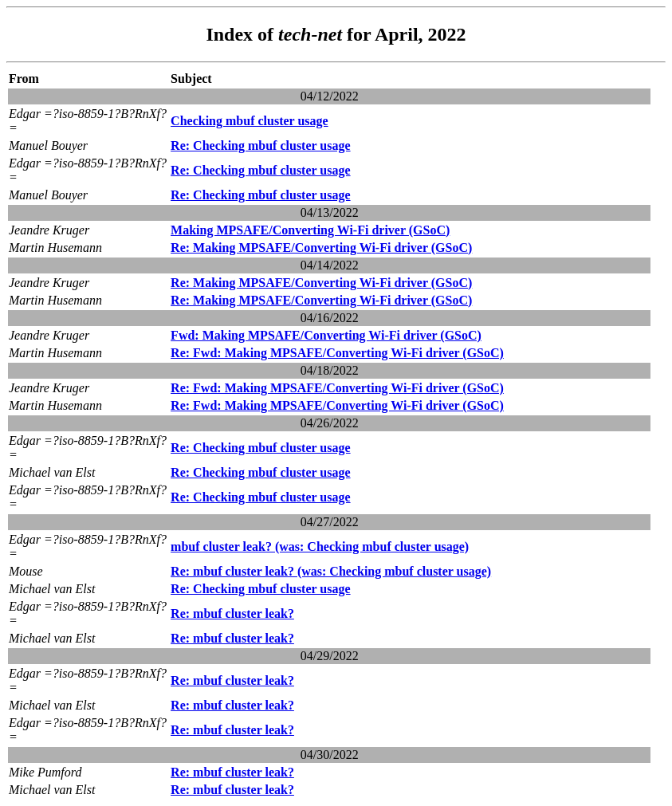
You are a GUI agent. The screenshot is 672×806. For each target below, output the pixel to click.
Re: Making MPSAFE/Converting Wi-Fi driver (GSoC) (321, 248)
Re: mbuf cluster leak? (232, 613)
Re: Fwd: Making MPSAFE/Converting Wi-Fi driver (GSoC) (337, 353)
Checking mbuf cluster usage (250, 121)
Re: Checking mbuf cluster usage (260, 145)
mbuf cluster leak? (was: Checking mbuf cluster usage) (320, 547)
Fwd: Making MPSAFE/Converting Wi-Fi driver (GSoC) (326, 335)
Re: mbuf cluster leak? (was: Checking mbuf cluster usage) (331, 571)
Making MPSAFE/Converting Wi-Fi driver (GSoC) (310, 230)
